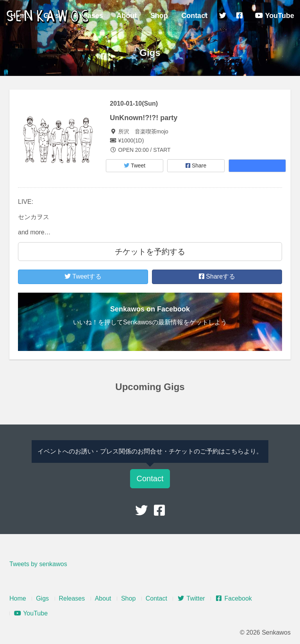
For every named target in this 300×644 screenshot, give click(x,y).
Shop (159, 16)
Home (18, 598)
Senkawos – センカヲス (49, 16)
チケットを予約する (150, 252)
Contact (194, 16)
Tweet (135, 165)
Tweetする (83, 276)
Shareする (217, 276)
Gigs (42, 598)
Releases (72, 598)
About (127, 16)
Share (196, 165)
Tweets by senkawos (38, 564)
